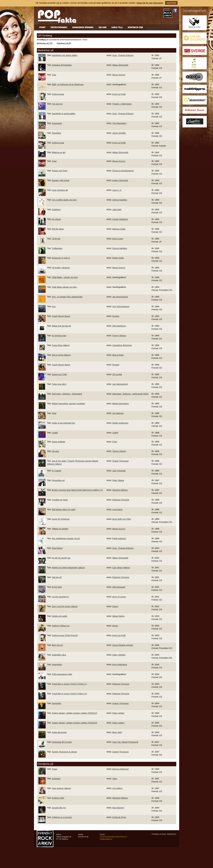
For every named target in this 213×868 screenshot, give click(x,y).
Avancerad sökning (83, 27)
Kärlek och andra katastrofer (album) (68, 568)
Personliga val (58, 480)
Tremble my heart (60, 500)
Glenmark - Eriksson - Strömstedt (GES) (130, 394)
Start (42, 27)
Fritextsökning (59, 27)
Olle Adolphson (119, 326)
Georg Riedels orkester (123, 645)
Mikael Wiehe (118, 616)
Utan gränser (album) (61, 788)
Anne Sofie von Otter (122, 519)
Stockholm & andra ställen (64, 114)
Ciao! (54, 161)
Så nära (55, 451)
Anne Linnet (118, 239)
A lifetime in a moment (62, 817)
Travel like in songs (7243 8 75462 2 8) (69, 694)
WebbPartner (172, 834)
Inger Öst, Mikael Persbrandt (125, 742)
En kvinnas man (59, 336)
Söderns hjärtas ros (61, 626)
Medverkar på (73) (45, 43)
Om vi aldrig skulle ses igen (64, 200)
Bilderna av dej (59, 152)
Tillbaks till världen (60, 529)
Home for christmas (61, 519)
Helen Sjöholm (119, 655)
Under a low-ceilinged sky (63, 423)
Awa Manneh (118, 808)
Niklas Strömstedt (120, 65)
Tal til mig (56, 239)
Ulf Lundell (117, 374)
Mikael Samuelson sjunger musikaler (68, 404)
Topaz (55, 769)
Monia (115, 626)
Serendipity (57, 665)
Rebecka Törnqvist (121, 500)
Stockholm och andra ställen (65, 55)
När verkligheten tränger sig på (66, 538)
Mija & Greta (118, 355)
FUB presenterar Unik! (62, 674)
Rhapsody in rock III (61, 258)
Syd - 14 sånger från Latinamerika (67, 297)
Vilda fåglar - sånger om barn (65, 277)
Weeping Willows (120, 490)
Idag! (54, 413)
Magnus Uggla (119, 229)
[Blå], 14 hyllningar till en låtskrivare (68, 84)
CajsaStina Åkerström (122, 345)
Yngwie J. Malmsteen (122, 104)
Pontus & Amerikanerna (123, 171)
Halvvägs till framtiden (62, 65)
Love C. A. (117, 190)
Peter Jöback (118, 480)
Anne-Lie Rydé (119, 94)
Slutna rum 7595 (59, 374)
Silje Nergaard (119, 587)
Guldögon (56, 210)
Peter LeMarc (118, 713)
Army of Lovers (119, 597)
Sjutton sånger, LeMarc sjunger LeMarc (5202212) (74, 713)
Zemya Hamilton (120, 200)
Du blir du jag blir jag (61, 558)
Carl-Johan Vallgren (121, 568)
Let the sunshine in (60, 597)
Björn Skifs (117, 732)
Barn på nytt (57, 645)
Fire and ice (57, 104)
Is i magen (57, 471)
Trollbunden (57, 248)
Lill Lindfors (117, 788)
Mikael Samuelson (121, 404)
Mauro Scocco (119, 75)
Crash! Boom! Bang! (61, 316)
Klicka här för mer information (150, 3)
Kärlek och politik (60, 616)
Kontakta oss (135, 27)
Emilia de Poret (119, 817)
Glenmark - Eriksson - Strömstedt (67, 394)
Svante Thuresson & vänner (64, 752)
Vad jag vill (57, 577)
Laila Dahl (117, 210)
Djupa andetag (58, 442)
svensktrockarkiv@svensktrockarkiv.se (114, 837)
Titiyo (115, 779)
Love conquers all (60, 190)
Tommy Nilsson (119, 336)
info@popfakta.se (106, 839)
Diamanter (57, 703)
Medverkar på (46, 50)
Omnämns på (45, 764)
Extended (56, 779)
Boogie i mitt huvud (60, 180)
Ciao (54, 75)
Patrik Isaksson (119, 538)
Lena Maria (117, 509)
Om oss (102, 27)
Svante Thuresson (120, 461)
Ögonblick (56, 133)
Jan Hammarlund (120, 297)
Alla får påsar (58, 229)
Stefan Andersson (120, 423)
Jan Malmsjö (118, 413)
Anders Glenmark (120, 180)
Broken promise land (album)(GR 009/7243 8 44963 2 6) (77, 490)
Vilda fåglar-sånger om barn (64, 287)
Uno (54, 306)
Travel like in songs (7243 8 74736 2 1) (69, 684)
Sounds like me (59, 808)
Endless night (58, 798)
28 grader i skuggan (61, 268)
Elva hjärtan (57, 548)
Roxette (116, 316)
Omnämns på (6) (64, 43)
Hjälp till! (117, 27)
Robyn (115, 606)
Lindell (55, 433)
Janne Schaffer (119, 133)
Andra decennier (59, 732)
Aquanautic (57, 123)
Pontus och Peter (60, 171)
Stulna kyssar (58, 94)
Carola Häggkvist (120, 219)
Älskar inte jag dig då (61, 326)
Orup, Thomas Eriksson (123, 55)
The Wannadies (119, 123)
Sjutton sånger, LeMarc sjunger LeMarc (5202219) (74, 723)
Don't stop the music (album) (65, 606)
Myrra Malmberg (120, 665)
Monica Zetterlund (120, 769)
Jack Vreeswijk (119, 471)
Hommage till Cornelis (62, 742)
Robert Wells (118, 258)
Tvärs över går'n (59, 384)
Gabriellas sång (59, 655)
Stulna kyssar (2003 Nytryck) (65, 635)
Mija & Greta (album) (61, 355)
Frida (115, 442)
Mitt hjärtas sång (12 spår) (64, 509)
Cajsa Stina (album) (61, 345)
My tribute (56, 219)
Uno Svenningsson (121, 306)
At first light (57, 587)
